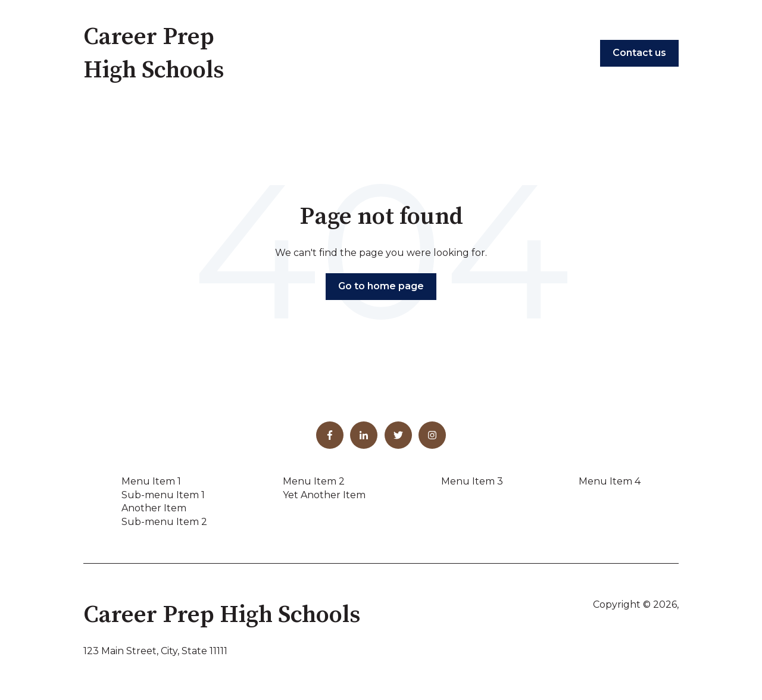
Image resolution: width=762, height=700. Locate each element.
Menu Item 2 (314, 481)
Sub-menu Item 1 (163, 495)
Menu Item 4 (610, 481)
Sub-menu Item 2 (164, 522)
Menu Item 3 (472, 481)
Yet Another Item (324, 495)
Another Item (154, 508)
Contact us (639, 53)
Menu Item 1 (151, 481)
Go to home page (381, 286)
